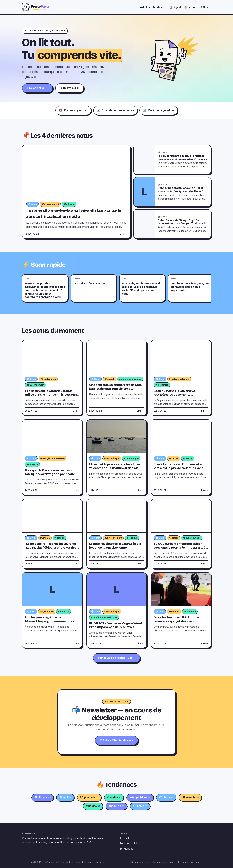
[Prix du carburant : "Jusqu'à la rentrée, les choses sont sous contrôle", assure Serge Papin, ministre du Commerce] (144, 160)
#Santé (65, 798)
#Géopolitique (112, 458)
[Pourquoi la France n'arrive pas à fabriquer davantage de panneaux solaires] (52, 437)
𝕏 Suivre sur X (70, 88)
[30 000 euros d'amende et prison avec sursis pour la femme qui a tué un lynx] (181, 516)
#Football (110, 379)
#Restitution (162, 385)
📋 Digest (175, 7)
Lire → (123, 234)
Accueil (124, 838)
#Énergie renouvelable (52, 458)
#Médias (93, 806)
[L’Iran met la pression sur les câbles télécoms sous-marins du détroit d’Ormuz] (117, 437)
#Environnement (50, 204)
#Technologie (131, 458)
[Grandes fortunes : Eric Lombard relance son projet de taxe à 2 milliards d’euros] (181, 590)
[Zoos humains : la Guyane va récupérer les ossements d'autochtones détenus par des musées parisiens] (181, 357)
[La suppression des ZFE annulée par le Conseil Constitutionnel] (117, 516)
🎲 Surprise (191, 7)
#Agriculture (47, 611)
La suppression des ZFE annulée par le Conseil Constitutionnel (115, 546)
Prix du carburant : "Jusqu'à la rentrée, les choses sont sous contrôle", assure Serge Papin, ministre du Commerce (182, 159)
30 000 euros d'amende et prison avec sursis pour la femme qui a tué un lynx (180, 548)
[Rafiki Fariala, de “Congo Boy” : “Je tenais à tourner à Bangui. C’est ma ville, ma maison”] (144, 224)
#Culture (174, 458)
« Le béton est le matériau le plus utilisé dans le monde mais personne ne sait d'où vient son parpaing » (52, 395)
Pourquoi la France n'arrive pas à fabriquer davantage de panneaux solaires (50, 474)
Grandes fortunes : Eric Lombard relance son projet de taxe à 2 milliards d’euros (178, 621)
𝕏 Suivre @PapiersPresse (116, 740)
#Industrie (32, 464)
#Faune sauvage (192, 538)
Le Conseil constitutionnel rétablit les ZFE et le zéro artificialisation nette (74, 214)
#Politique (69, 204)
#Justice (188, 458)
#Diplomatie (89, 798)
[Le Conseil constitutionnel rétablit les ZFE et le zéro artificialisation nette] (76, 172)
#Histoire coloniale (179, 379)
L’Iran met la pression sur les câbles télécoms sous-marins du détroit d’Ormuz (115, 468)
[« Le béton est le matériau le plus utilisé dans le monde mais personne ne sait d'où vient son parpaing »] (52, 357)
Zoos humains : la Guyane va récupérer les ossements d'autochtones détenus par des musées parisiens (177, 397)
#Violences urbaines (130, 379)
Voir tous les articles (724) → (116, 658)
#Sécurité (116, 806)
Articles (145, 7)
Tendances (160, 7)
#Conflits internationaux (104, 617)
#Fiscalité (174, 611)
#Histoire (59, 538)
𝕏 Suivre (206, 7)
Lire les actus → (37, 88)
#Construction (48, 379)
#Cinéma (45, 538)
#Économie (190, 611)
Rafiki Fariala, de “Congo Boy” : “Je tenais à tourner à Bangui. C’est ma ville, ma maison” (183, 223)
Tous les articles (130, 843)
